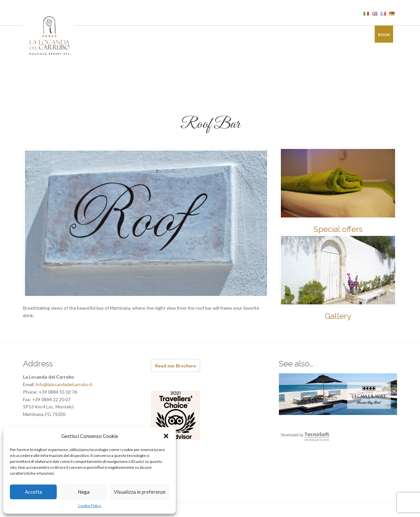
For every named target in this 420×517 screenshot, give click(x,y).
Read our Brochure (176, 366)
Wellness (214, 35)
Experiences (271, 35)
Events (241, 35)
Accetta (33, 492)
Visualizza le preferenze (140, 492)
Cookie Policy (90, 506)
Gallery (325, 35)
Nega (84, 492)
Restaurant (181, 35)
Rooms (151, 35)
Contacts (354, 35)
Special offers (338, 229)
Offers (300, 35)
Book (384, 35)
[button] (166, 436)
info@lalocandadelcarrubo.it (64, 384)
